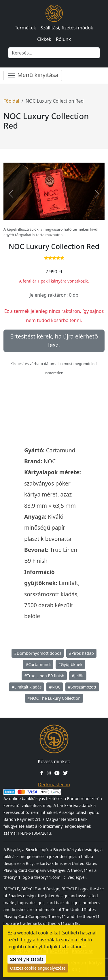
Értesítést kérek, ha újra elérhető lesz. (54, 341)
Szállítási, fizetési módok (67, 28)
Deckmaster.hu (54, 785)
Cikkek (44, 39)
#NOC (55, 687)
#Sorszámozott (82, 687)
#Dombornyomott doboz (38, 653)
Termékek (26, 28)
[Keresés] (54, 53)
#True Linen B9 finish (44, 676)
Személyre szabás (27, 959)
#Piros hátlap (81, 653)
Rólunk (63, 39)
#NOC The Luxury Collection (54, 698)
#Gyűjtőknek (70, 664)
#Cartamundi (38, 664)
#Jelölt (78, 676)
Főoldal (11, 101)
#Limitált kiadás (26, 687)
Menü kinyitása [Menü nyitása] (33, 75)
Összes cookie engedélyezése (38, 968)
